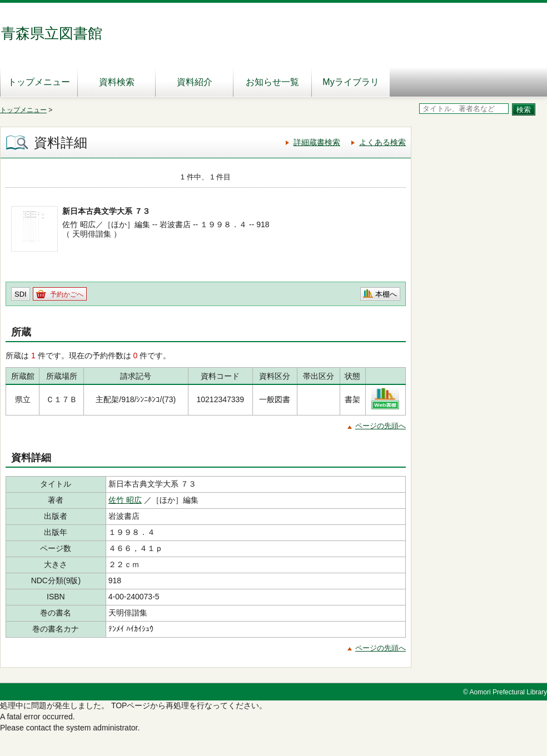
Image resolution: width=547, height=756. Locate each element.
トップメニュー (39, 82)
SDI (21, 294)
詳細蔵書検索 (317, 142)
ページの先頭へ (381, 426)
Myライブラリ (350, 82)
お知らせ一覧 (272, 82)
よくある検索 (382, 142)
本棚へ (386, 294)
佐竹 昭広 (125, 500)
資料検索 (117, 82)
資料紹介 (195, 82)
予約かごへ (67, 294)
